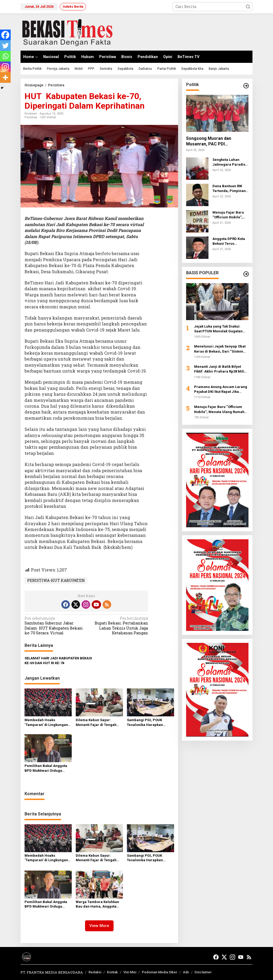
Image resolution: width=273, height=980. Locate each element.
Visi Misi (130, 972)
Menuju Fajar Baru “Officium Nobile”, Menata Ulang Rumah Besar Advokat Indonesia (230, 215)
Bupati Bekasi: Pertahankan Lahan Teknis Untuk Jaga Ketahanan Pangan (118, 626)
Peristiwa (31, 117)
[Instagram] (5, 67)
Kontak (112, 972)
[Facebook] (5, 35)
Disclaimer (203, 972)
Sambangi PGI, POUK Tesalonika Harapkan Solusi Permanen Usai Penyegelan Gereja (146, 723)
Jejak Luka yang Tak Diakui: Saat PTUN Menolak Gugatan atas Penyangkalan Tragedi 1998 (218, 329)
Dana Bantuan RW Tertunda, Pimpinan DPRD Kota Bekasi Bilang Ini (229, 189)
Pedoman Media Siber (160, 972)
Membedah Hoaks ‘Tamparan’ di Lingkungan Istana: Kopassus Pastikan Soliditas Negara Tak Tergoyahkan (47, 723)
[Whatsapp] (5, 56)
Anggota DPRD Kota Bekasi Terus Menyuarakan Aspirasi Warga (229, 241)
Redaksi (95, 972)
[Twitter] (5, 46)
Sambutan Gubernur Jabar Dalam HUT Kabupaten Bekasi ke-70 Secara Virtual (54, 626)
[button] (248, 7)
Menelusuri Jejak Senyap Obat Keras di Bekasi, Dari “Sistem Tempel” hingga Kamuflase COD (221, 349)
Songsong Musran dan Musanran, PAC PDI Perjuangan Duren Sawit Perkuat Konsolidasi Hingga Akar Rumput (214, 141)
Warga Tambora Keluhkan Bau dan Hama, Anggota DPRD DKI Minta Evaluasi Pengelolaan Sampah (97, 904)
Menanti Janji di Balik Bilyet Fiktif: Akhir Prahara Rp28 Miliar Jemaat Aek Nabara (221, 369)
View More (99, 926)
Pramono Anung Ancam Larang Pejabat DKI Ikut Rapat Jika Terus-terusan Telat (221, 389)
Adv (186, 972)
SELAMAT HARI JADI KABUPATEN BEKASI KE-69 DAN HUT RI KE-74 (58, 661)
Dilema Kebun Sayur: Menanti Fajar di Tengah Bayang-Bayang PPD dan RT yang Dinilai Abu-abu (97, 723)
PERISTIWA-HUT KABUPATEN (56, 580)
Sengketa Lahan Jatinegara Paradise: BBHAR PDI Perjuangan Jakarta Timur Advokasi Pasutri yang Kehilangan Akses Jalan (230, 162)
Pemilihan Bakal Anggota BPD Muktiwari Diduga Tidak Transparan (46, 768)
